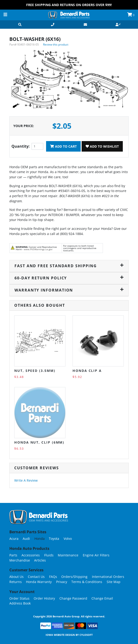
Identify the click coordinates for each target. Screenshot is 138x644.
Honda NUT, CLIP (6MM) (39, 442)
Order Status (19, 598)
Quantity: (21, 146)
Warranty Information (69, 290)
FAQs (53, 577)
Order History (44, 598)
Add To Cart (63, 146)
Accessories (31, 555)
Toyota (54, 539)
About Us (16, 577)
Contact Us (36, 577)
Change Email (102, 598)
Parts (13, 555)
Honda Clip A (87, 371)
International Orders (108, 577)
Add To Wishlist (102, 146)
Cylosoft (86, 635)
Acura (14, 539)
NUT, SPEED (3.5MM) (35, 371)
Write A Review (26, 480)
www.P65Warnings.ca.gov (38, 249)
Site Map (114, 582)
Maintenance (68, 555)
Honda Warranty (39, 582)
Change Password (73, 598)
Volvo (68, 539)
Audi (26, 539)
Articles (40, 560)
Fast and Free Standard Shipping (69, 266)
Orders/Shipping (74, 577)
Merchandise (20, 560)
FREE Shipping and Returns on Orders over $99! (69, 5)
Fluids (49, 555)
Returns (16, 582)
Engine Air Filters (96, 555)
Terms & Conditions (87, 582)
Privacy (62, 582)
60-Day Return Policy (69, 278)
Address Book (20, 603)
